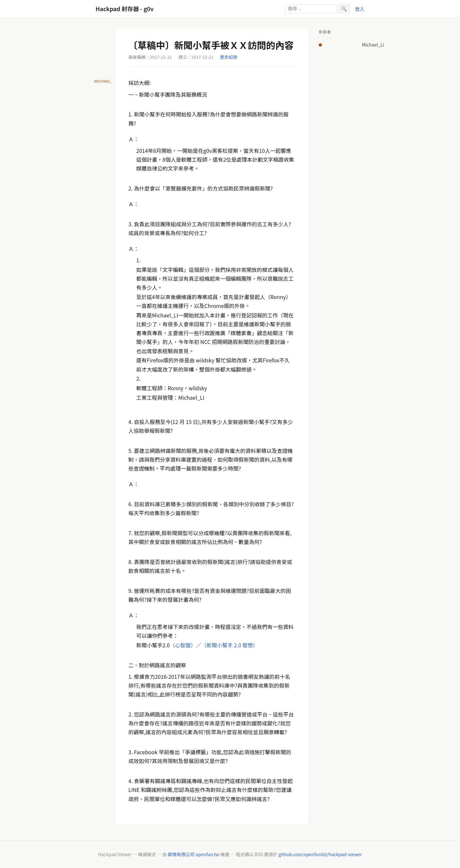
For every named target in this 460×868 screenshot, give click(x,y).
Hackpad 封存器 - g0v (125, 9)
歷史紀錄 (229, 57)
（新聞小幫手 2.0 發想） (230, 645)
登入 (360, 9)
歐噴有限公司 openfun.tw (194, 854)
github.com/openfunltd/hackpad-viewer (320, 854)
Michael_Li (373, 45)
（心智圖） (183, 645)
